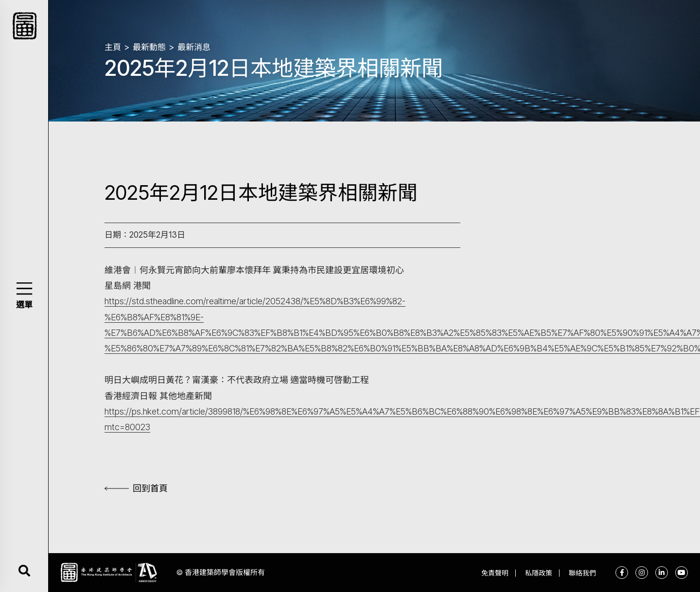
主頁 (113, 47)
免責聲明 (495, 573)
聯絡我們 (582, 573)
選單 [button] (24, 305)
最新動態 (149, 47)
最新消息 (194, 47)
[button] (24, 288)
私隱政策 (539, 573)
